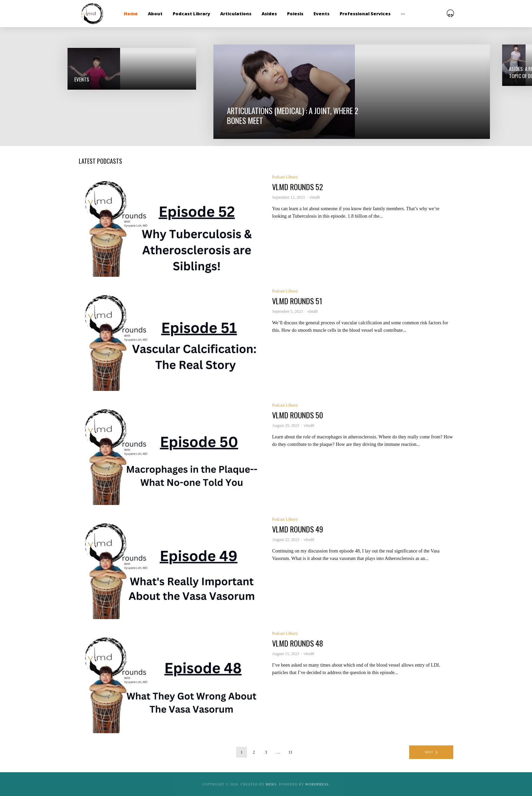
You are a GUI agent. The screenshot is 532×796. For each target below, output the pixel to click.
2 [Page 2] (254, 752)
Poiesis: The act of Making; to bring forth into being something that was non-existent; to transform (421, 106)
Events (321, 14)
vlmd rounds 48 (300, 644)
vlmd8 (315, 198)
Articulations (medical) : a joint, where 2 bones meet (234, 110)
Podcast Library (191, 14)
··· (403, 14)
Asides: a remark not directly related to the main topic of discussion (104, 110)
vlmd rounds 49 (300, 529)
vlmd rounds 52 (300, 187)
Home (131, 14)
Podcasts (398, 70)
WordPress (317, 784)
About (155, 14)
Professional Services (365, 14)
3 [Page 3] (266, 752)
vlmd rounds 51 (299, 301)
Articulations (236, 14)
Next (429, 752)
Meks (271, 784)
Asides (269, 14)
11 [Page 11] (290, 752)
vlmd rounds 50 (300, 415)
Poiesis (295, 14)
